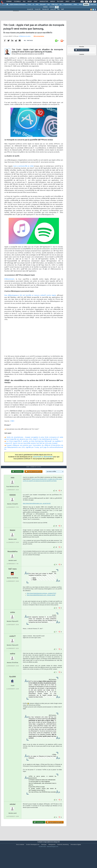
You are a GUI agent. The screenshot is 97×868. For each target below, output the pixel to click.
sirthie (13, 624)
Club (73, 2)
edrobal (13, 815)
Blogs (30, 2)
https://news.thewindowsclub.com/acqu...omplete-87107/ (41, 605)
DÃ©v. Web (55, 4)
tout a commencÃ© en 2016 (23, 170)
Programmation (68, 4)
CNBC (12, 425)
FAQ (24, 2)
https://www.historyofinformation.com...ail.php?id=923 (37, 515)
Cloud (29, 4)
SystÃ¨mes (93, 4)
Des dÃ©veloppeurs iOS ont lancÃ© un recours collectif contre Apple (30, 299)
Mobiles (86, 4)
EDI (61, 4)
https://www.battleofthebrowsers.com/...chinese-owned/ (41, 606)
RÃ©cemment (9, 283)
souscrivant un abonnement (43, 461)
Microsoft (43, 4)
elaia (13, 489)
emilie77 (13, 647)
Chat (36, 2)
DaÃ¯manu (13, 580)
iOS (57, 7)
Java (48, 4)
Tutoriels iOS (45, 9)
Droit (67, 2)
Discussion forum (82, 50)
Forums (9, 2)
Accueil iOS (30, 9)
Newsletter (44, 2)
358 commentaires (39, 40)
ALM (37, 4)
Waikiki (13, 541)
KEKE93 (13, 506)
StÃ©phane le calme (25, 40)
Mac (58, 9)
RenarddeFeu (13, 563)
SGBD (75, 4)
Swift (62, 9)
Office (80, 4)
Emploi (53, 2)
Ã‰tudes (60, 2)
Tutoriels (17, 2)
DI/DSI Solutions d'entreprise (18, 4)
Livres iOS (53, 9)
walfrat (13, 665)
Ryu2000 (13, 688)
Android (52, 7)
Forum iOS (38, 9)
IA (33, 4)
